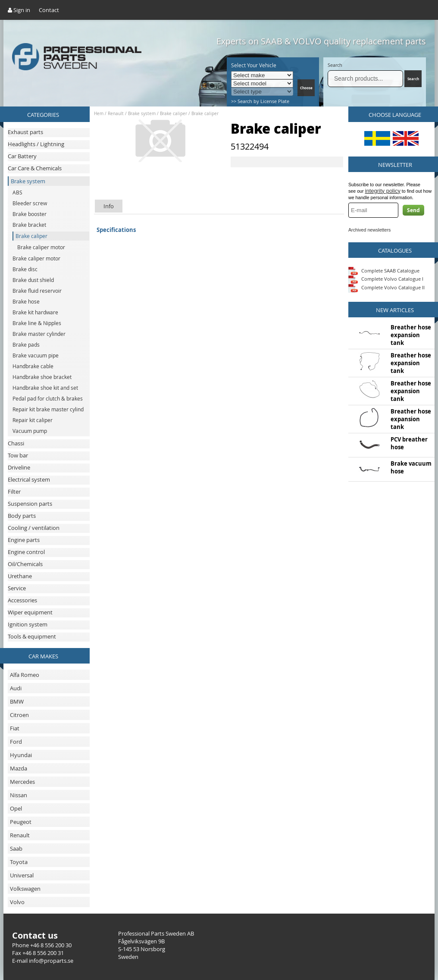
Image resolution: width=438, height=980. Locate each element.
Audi (16, 688)
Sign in (19, 10)
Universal (22, 875)
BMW (17, 701)
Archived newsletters (369, 230)
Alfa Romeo (25, 675)
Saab (16, 848)
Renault (20, 835)
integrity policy (383, 191)
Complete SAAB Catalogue (390, 270)
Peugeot (21, 822)
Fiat (15, 728)
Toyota (19, 862)
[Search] (365, 79)
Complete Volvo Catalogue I (386, 279)
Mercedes (22, 782)
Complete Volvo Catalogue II (386, 287)
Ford (16, 742)
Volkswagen (25, 889)
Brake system (142, 114)
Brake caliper (174, 114)
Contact (49, 10)
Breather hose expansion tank (411, 335)
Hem (99, 114)
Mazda (19, 768)
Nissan (19, 795)
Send (413, 210)
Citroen (19, 715)
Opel (16, 808)
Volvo (17, 902)
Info (109, 206)
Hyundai (21, 755)
